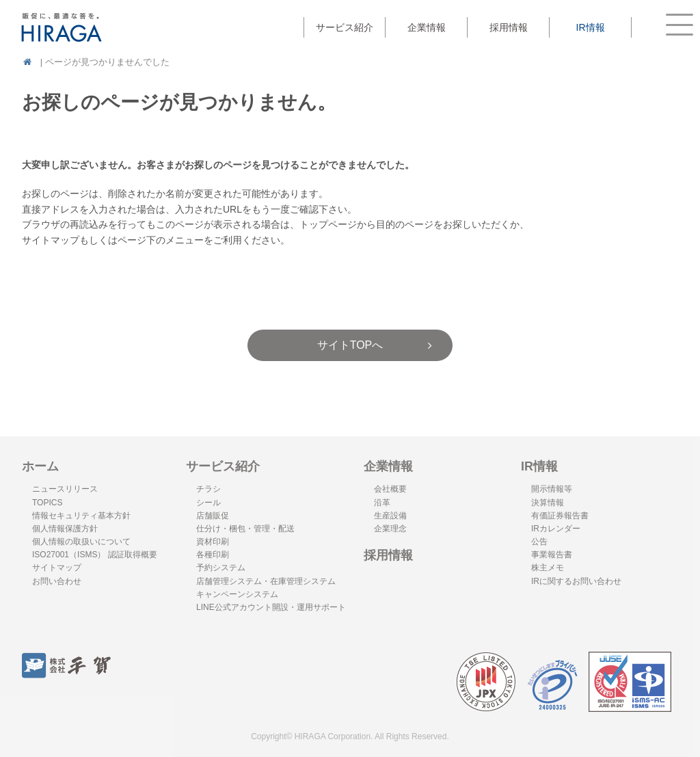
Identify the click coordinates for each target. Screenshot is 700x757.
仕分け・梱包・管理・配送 (245, 529)
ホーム (40, 466)
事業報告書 (552, 555)
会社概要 (390, 489)
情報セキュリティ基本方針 (81, 516)
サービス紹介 (223, 466)
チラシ (208, 489)
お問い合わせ (57, 581)
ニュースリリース (65, 489)
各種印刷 (213, 555)
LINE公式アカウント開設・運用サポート (271, 607)
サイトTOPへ (350, 345)
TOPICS (47, 503)
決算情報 (548, 503)
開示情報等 (552, 489)
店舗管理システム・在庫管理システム (266, 581)
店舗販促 (213, 516)
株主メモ (548, 568)
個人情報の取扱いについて (81, 542)
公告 (539, 542)
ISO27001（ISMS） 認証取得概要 (95, 555)
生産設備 (390, 516)
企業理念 (390, 529)
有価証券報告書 (560, 516)
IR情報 (539, 466)
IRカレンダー (556, 529)
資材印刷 (213, 542)
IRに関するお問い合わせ (576, 581)
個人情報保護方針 (65, 529)
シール (208, 503)
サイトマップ (57, 568)
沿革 (382, 503)
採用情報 (509, 27)
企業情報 (388, 466)
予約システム (221, 568)
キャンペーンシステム (237, 594)
